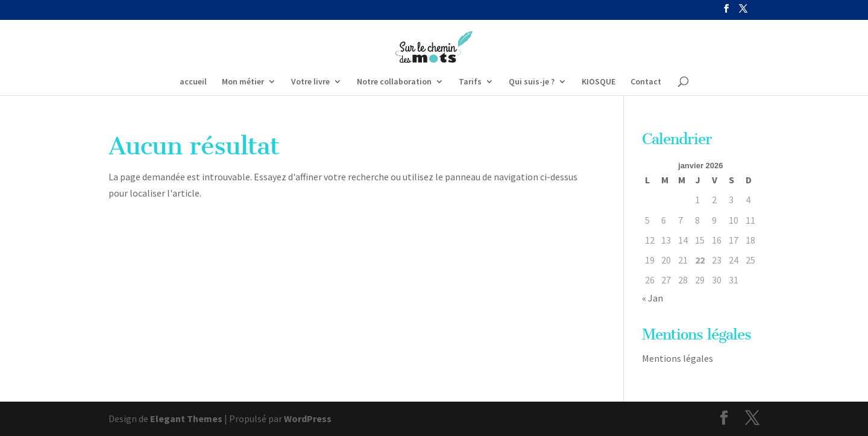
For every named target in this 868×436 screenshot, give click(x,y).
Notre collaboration (394, 82)
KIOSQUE (599, 82)
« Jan (653, 298)
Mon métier (243, 82)
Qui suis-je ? (532, 82)
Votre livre (310, 82)
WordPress (308, 419)
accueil (193, 82)
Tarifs (470, 82)
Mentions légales (678, 358)
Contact (646, 82)
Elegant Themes (186, 419)
